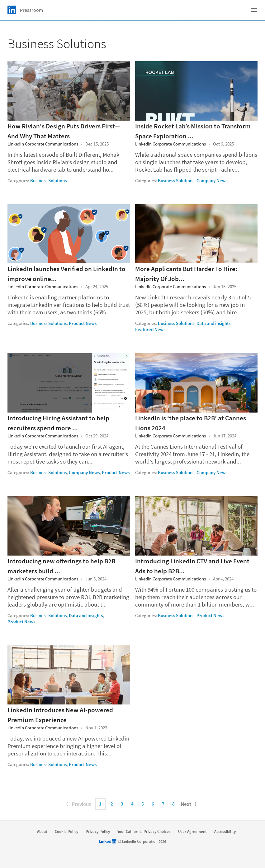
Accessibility (225, 832)
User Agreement (192, 832)
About (42, 832)
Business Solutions (48, 180)
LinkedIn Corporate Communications (43, 144)
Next (189, 804)
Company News (212, 180)
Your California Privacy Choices (144, 832)
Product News (83, 323)
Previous (78, 804)
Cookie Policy (66, 832)
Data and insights (213, 323)
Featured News (150, 329)
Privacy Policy (98, 832)
